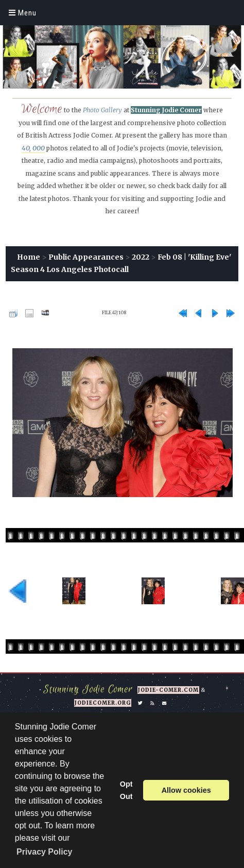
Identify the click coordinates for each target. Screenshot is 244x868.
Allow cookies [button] (186, 790)
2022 (141, 257)
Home (29, 257)
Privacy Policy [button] (45, 852)
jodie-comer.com (168, 690)
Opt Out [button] (126, 790)
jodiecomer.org (103, 703)
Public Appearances (86, 257)
